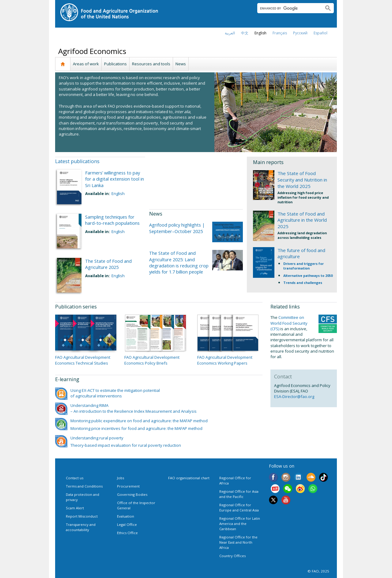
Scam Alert (75, 508)
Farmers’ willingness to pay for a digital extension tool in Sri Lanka (115, 179)
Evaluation (126, 516)
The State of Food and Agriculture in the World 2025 (302, 220)
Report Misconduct (82, 516)
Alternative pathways (302, 276)
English (118, 193)
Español (320, 33)
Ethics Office (127, 533)
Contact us (75, 478)
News (181, 64)
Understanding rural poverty (97, 438)
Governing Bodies (132, 494)
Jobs (121, 478)
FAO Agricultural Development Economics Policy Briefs (152, 360)
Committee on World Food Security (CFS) (289, 323)
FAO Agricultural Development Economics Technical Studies (83, 360)
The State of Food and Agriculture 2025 (108, 264)
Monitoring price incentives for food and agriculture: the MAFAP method (136, 428)
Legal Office (127, 524)
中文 (245, 33)
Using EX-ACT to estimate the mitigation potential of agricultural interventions (115, 393)
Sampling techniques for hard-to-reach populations (112, 220)
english (260, 33)
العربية (230, 33)
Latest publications (77, 161)
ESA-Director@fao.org (294, 396)
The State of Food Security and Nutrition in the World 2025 (302, 180)
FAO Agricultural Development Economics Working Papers (225, 360)
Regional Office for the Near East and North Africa (238, 542)
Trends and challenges (303, 283)
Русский (300, 33)
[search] (288, 8)
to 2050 (327, 276)
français (280, 33)
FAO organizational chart (189, 478)
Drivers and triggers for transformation (303, 266)
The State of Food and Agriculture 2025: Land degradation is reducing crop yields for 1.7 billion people (179, 262)
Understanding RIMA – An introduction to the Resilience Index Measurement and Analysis (134, 408)
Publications (115, 64)
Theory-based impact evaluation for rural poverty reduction (126, 445)
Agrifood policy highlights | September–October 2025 (177, 228)
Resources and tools (151, 64)
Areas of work (86, 64)
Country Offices (232, 556)
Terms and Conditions (84, 486)
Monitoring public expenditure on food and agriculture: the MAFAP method (139, 421)
